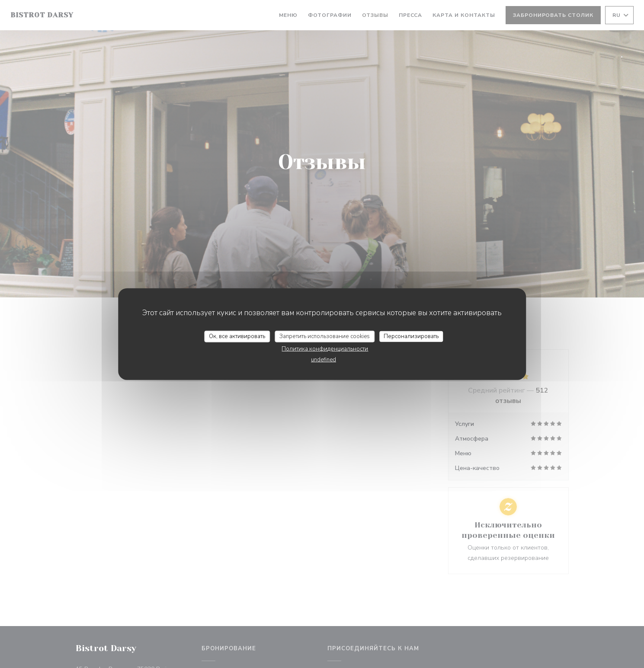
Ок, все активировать (237, 336)
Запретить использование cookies (325, 336)
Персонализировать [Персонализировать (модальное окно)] (411, 336)
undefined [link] (324, 360)
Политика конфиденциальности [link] (325, 349)
